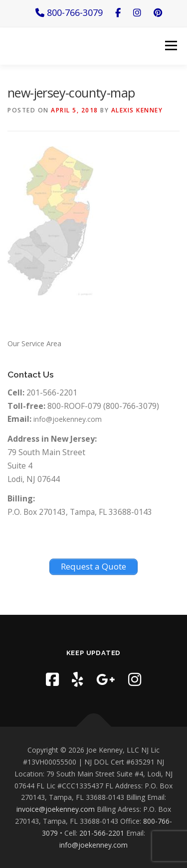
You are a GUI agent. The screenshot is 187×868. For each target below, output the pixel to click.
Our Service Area (34, 343)
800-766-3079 (69, 12)
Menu (171, 46)
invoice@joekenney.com (56, 809)
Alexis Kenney (137, 110)
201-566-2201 (102, 833)
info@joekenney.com (68, 419)
